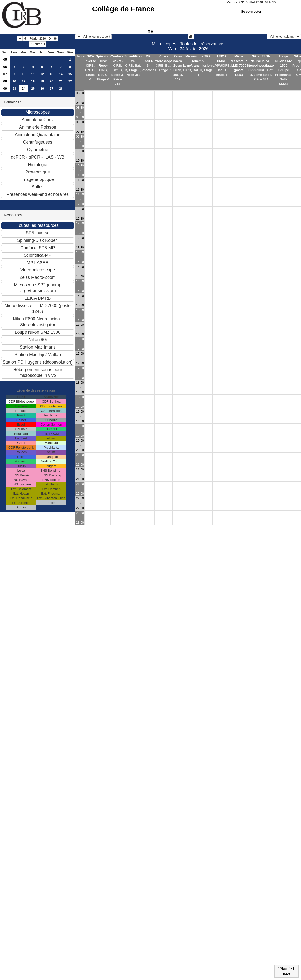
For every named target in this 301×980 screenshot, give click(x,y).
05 (5, 59)
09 (5, 88)
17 (24, 81)
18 (33, 81)
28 (61, 88)
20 (51, 81)
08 (5, 81)
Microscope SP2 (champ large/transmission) (198, 61)
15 (70, 74)
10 (24, 74)
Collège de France (123, 9)
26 (42, 88)
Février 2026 (38, 39)
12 (42, 74)
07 (5, 74)
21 (61, 81)
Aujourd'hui (38, 44)
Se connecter (251, 11)
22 (70, 81)
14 (61, 74)
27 (51, 88)
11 (33, 74)
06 (5, 67)
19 (42, 81)
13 (51, 74)
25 (33, 88)
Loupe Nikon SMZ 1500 (284, 61)
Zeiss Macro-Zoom (178, 61)
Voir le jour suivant (284, 37)
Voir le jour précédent (93, 37)
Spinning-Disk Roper (103, 61)
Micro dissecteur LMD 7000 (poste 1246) (239, 66)
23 (14, 88)
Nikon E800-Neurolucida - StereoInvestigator (261, 61)
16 (14, 81)
